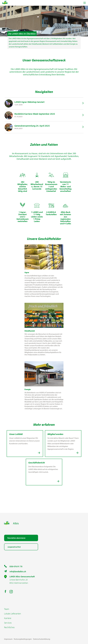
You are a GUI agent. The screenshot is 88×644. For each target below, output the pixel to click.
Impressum (8, 639)
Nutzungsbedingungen (23, 639)
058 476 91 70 (16, 566)
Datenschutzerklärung (42, 639)
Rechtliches (9, 627)
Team (7, 609)
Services (8, 623)
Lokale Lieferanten (13, 614)
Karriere (8, 618)
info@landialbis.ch (18, 571)
